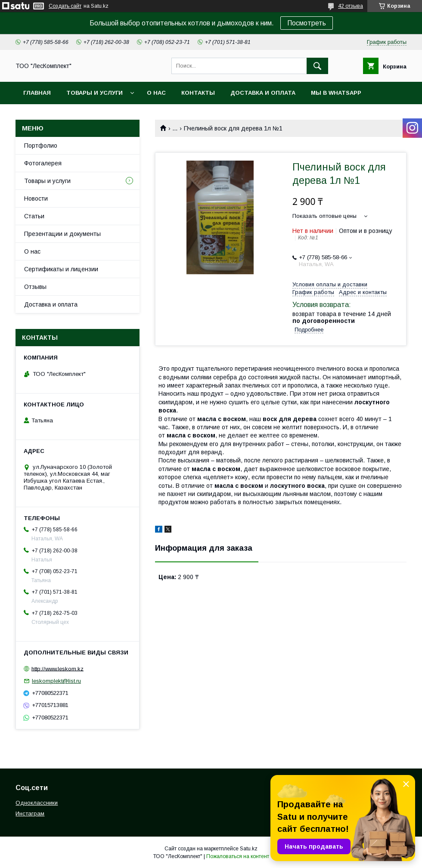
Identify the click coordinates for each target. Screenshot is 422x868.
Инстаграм (30, 814)
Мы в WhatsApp (336, 93)
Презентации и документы (62, 234)
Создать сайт (65, 6)
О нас (156, 93)
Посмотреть (307, 23)
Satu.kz (249, 849)
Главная (37, 93)
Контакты (198, 93)
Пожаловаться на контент (238, 856)
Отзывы (35, 287)
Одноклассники (37, 803)
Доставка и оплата (263, 93)
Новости (36, 198)
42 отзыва (351, 6)
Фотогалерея (43, 163)
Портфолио (41, 146)
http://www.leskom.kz (57, 668)
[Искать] (317, 66)
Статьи (34, 216)
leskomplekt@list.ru (56, 681)
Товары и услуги (95, 93)
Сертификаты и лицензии (61, 269)
